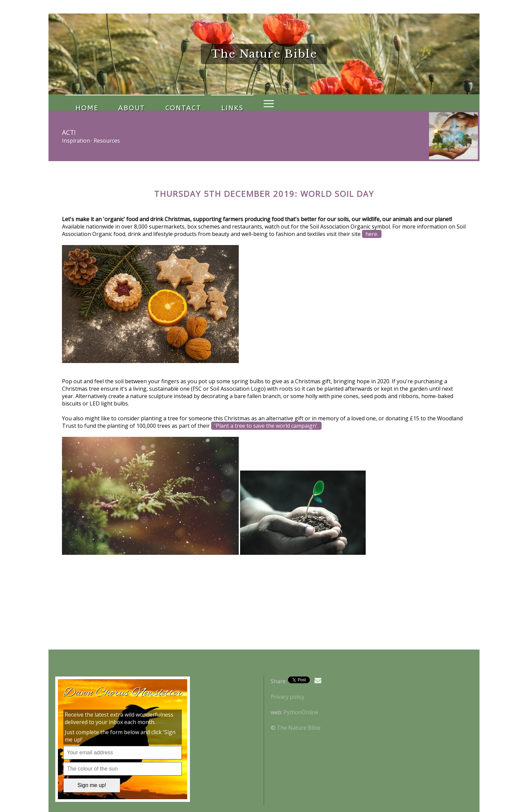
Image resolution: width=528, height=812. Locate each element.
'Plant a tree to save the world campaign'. (266, 426)
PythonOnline (301, 712)
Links (198, 102)
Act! (69, 132)
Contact (158, 102)
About (117, 102)
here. (372, 234)
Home (82, 102)
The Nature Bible (299, 728)
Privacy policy (288, 697)
